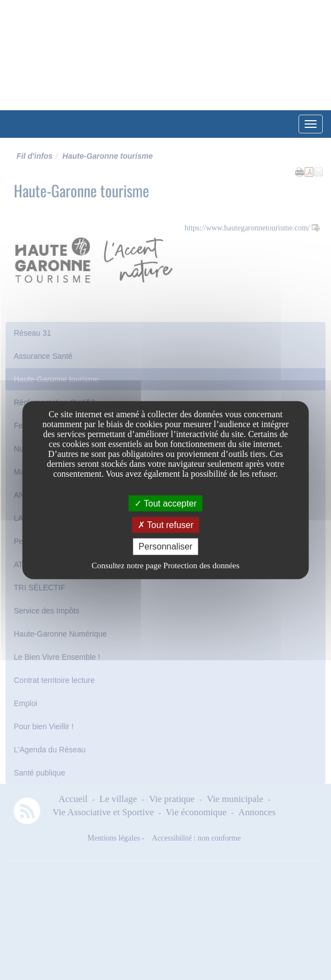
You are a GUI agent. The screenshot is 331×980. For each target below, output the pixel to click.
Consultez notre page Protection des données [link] (165, 565)
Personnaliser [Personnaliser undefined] (166, 546)
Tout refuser (166, 525)
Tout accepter (165, 504)
